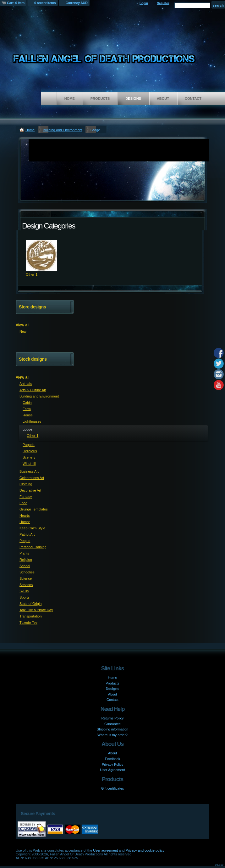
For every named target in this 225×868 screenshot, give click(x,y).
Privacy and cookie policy (145, 850)
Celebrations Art (32, 478)
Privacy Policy (112, 764)
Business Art (29, 471)
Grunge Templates (34, 509)
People (25, 541)
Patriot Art (27, 534)
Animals (26, 384)
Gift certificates (113, 788)
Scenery (29, 457)
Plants (24, 553)
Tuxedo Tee (28, 623)
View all (23, 325)
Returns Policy (113, 718)
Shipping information (112, 729)
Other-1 (32, 274)
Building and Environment (62, 130)
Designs (133, 99)
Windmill (29, 464)
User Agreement (112, 770)
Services (26, 585)
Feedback (112, 759)
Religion (26, 560)
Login (144, 3)
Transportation (31, 616)
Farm (27, 409)
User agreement (105, 850)
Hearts (25, 516)
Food (23, 503)
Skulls (24, 591)
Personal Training (33, 547)
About (163, 99)
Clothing (26, 484)
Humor (25, 522)
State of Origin (30, 604)
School (25, 566)
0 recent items (45, 3)
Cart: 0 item (16, 3)
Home (70, 99)
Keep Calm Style (32, 528)
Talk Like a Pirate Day (36, 610)
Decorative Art (30, 490)
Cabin (27, 403)
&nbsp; (41, 256)
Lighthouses (32, 421)
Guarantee (112, 724)
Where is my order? (112, 735)
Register (163, 3)
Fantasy (26, 497)
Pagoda (29, 445)
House (28, 415)
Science (26, 578)
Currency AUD (77, 3)
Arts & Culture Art (33, 390)
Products (100, 99)
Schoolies (27, 572)
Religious (30, 451)
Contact (193, 99)
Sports (25, 597)
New (23, 331)
